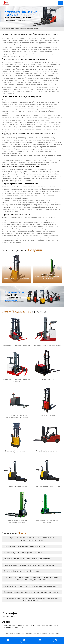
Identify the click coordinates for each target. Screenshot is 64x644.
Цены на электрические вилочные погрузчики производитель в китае (32, 539)
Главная (3, 29)
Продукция (24, 640)
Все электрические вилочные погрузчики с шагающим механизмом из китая (32, 599)
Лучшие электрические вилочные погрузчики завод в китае (32, 586)
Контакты (56, 640)
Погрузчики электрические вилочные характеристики (29, 565)
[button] (59, 268)
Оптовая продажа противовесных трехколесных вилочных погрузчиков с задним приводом (32, 579)
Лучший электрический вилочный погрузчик (25, 546)
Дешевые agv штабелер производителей (23, 553)
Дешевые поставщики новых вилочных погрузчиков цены (31, 592)
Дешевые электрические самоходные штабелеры (27, 559)
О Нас (40, 640)
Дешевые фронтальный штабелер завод (22, 571)
